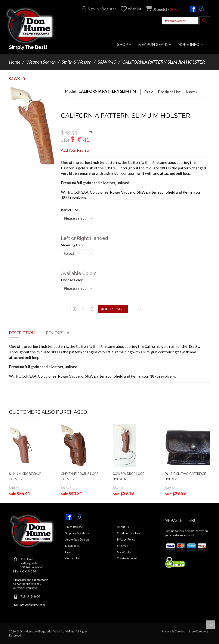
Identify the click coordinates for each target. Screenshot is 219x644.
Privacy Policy (126, 539)
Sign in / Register (102, 9)
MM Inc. (70, 631)
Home (15, 62)
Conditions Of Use (128, 533)
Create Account (127, 558)
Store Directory (199, 631)
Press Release (74, 527)
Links (68, 552)
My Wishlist (124, 552)
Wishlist (135, 9)
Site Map (123, 546)
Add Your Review (75, 150)
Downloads (72, 546)
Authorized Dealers (77, 539)
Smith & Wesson (77, 62)
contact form (40, 580)
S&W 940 (107, 62)
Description (22, 333)
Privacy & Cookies (173, 631)
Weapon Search (41, 62)
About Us (123, 527)
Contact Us (72, 558)
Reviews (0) (57, 333)
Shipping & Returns (77, 533)
